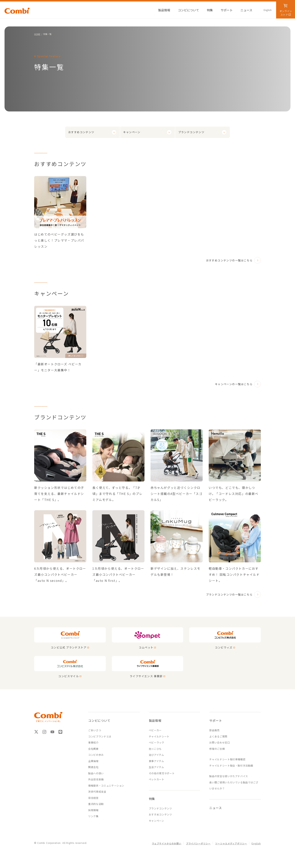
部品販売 (214, 730)
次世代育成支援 (97, 792)
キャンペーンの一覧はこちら (234, 384)
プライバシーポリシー (198, 844)
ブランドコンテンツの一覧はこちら (229, 594)
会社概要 (93, 749)
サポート (216, 720)
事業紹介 (93, 742)
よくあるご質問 (218, 736)
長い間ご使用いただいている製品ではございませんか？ (234, 785)
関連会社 (93, 767)
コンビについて (99, 720)
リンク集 (93, 816)
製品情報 (155, 720)
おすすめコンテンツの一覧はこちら (229, 260)
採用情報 (93, 810)
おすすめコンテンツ (81, 132)
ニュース (215, 808)
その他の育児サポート (162, 773)
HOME (37, 34)
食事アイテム (156, 761)
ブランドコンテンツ (191, 132)
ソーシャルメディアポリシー (231, 844)
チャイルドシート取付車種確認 (227, 759)
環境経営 (93, 798)
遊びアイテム (156, 755)
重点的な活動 (96, 804)
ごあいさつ (95, 730)
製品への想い (96, 773)
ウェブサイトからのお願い (167, 844)
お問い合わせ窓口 (220, 742)
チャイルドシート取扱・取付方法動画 (231, 766)
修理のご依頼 (217, 749)
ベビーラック (157, 742)
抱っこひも (155, 749)
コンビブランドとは (100, 736)
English (256, 844)
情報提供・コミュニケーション (106, 786)
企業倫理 (93, 761)
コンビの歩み (96, 755)
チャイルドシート (159, 736)
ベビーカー (155, 730)
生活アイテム (156, 767)
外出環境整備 (96, 779)
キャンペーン (132, 132)
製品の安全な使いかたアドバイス (229, 776)
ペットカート (157, 779)
